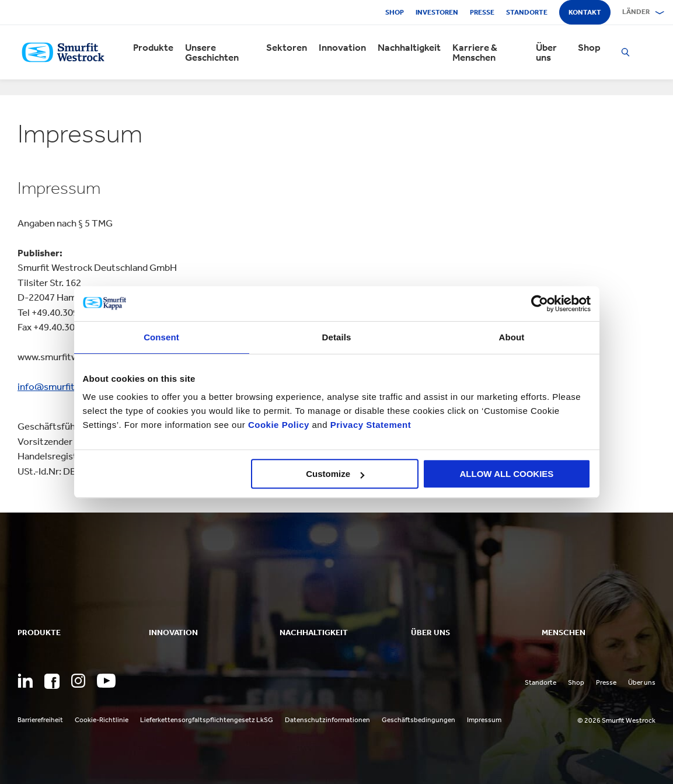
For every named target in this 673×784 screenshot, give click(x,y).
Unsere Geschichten (212, 53)
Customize (335, 474)
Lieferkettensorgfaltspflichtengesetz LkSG (207, 720)
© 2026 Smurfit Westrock (616, 720)
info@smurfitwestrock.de (72, 386)
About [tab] (512, 337)
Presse (482, 12)
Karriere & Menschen (475, 53)
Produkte (153, 48)
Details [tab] (337, 337)
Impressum (484, 720)
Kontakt (585, 12)
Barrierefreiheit (40, 720)
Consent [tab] (161, 337)
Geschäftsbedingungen (419, 720)
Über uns (546, 53)
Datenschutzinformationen (327, 720)
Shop (395, 12)
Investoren (437, 12)
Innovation (342, 48)
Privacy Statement (369, 425)
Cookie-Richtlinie (102, 720)
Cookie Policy (279, 425)
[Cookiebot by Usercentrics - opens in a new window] (540, 304)
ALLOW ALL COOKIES (507, 474)
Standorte (527, 12)
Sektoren (287, 48)
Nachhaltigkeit (409, 48)
